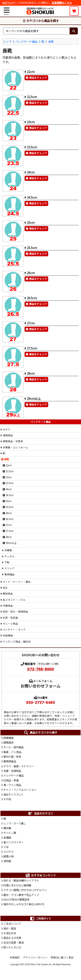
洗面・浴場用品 (12, 771)
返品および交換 (12, 938)
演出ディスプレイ (13, 794)
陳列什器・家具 (12, 757)
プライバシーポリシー (35, 957)
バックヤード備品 (26, 42)
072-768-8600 (41, 669)
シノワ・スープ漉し (15, 823)
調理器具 (8, 743)
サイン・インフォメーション (20, 790)
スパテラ (8, 852)
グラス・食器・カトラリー (19, 766)
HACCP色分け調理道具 (16, 899)
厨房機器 (8, 738)
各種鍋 (7, 838)
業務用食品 (10, 761)
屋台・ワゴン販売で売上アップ (21, 895)
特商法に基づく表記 (62, 957)
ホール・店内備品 (14, 747)
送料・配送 (10, 928)
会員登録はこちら (62, 3)
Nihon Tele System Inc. (41, 964)
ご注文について (12, 924)
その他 (7, 799)
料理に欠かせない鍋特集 (17, 885)
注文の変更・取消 (14, 943)
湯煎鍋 (7, 861)
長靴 (51, 42)
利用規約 (15, 957)
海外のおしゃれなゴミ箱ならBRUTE (24, 904)
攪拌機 (7, 828)
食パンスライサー (14, 842)
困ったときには (12, 947)
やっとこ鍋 (10, 833)
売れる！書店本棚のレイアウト (21, 880)
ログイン (7, 3)
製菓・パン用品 (12, 752)
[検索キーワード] (36, 31)
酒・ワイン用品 (12, 785)
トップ (7, 42)
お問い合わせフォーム (40, 686)
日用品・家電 (11, 780)
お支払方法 (10, 933)
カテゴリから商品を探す (41, 21)
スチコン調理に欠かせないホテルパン (25, 890)
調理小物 (8, 856)
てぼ (6, 847)
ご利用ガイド (40, 919)
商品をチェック (38, 78)
